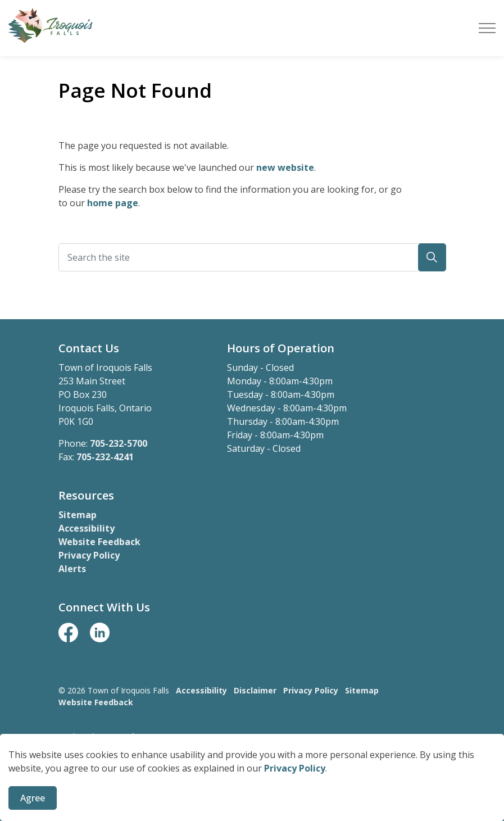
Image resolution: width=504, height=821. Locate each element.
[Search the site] (252, 257)
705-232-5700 (119, 443)
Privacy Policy (295, 779)
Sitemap (78, 515)
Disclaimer (255, 690)
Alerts (72, 569)
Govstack (118, 736)
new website (285, 167)
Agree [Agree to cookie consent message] (33, 809)
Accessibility (87, 528)
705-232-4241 (105, 457)
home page (113, 203)
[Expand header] (487, 28)
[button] (432, 257)
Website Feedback (99, 542)
